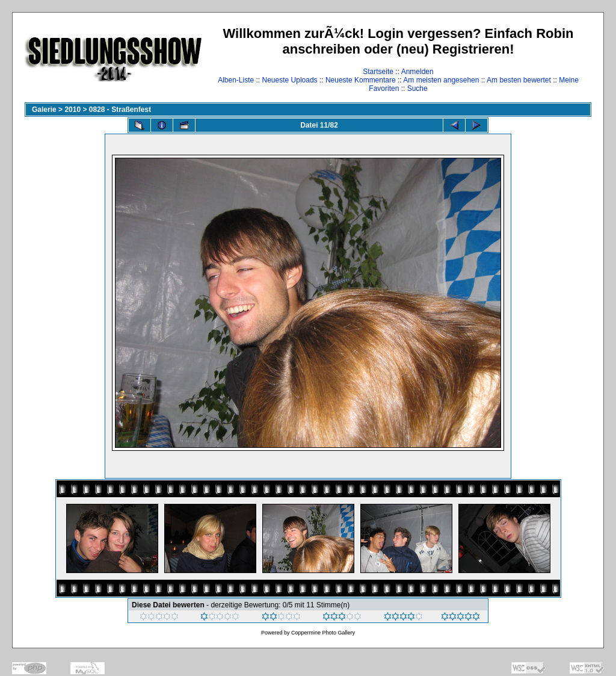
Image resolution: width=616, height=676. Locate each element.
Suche (417, 88)
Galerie (44, 110)
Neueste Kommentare (361, 80)
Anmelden (417, 72)
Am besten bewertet (519, 80)
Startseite (378, 72)
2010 (72, 110)
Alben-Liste (236, 80)
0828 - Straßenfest (120, 110)
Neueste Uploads (290, 80)
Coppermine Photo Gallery (323, 633)
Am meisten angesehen (441, 80)
